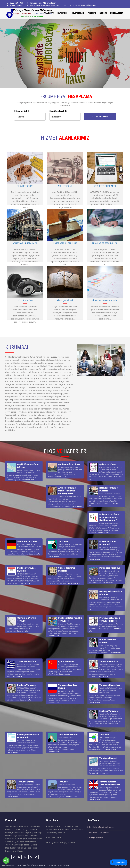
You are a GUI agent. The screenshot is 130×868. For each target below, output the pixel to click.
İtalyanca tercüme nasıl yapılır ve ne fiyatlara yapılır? (109, 517)
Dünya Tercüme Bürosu (108, 641)
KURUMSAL (62, 13)
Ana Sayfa (49, 13)
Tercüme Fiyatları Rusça (67, 686)
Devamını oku (28, 480)
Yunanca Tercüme (27, 661)
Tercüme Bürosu (26, 782)
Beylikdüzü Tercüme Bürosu (28, 466)
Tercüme (104, 735)
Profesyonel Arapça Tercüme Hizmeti (110, 619)
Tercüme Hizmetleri (110, 685)
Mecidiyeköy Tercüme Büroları (111, 593)
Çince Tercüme (66, 661)
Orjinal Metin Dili (22, 111)
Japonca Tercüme (109, 661)
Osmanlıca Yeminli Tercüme (27, 619)
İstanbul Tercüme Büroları (109, 489)
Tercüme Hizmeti (108, 758)
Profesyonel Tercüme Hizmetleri (28, 736)
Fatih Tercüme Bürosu (70, 464)
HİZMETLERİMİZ (77, 13)
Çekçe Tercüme (108, 464)
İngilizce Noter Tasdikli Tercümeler (70, 619)
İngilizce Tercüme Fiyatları (26, 569)
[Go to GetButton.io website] (6, 865)
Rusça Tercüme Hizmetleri (108, 543)
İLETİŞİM (103, 13)
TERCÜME (92, 13)
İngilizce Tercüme (26, 685)
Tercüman (64, 541)
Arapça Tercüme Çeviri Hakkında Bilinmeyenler (67, 491)
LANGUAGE (117, 13)
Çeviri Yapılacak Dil (58, 111)
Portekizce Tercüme (110, 568)
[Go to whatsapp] (6, 860)
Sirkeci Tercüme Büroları (67, 569)
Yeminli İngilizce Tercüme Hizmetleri (110, 783)
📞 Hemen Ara (119, 862)
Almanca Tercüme (27, 541)
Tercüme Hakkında (68, 735)
